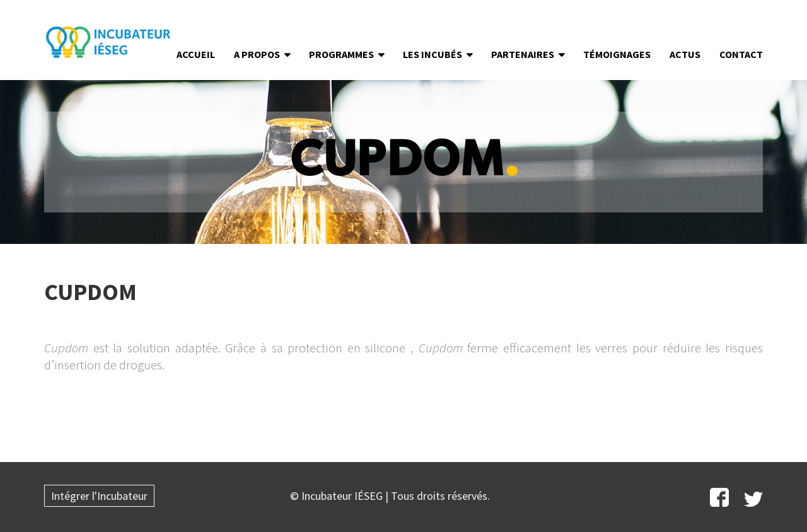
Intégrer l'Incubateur (99, 496)
